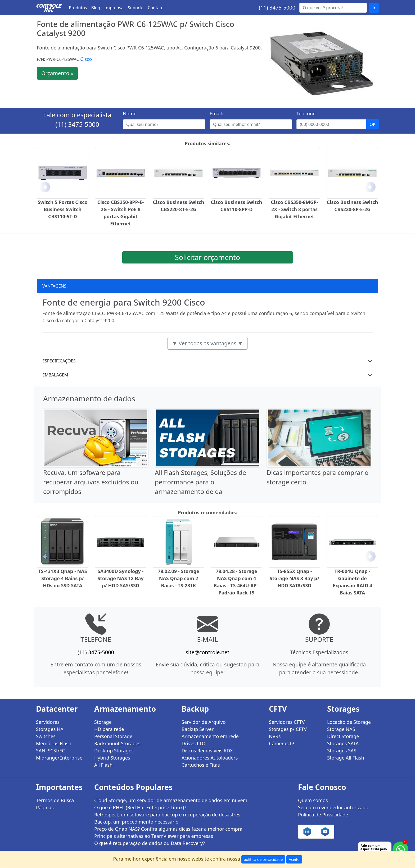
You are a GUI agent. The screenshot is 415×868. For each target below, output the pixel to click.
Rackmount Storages (117, 743)
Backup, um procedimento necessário (136, 822)
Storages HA (50, 729)
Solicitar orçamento (207, 257)
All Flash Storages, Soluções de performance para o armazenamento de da (200, 482)
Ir (374, 8)
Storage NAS (341, 729)
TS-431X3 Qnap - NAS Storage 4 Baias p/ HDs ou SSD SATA (62, 578)
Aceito (294, 859)
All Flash (103, 765)
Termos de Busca (55, 800)
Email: (216, 113)
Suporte (136, 8)
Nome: (130, 113)
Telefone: (307, 113)
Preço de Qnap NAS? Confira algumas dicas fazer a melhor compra (168, 829)
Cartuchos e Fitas (201, 765)
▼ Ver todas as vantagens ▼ (207, 343)
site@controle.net (207, 652)
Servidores (48, 722)
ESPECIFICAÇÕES (59, 361)
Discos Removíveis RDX (207, 751)
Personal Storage (113, 736)
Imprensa (114, 8)
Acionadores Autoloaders (210, 758)
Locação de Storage (349, 722)
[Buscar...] (333, 8)
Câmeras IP (282, 743)
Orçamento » (57, 73)
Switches (46, 736)
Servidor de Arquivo (204, 722)
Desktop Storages (114, 751)
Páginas (45, 807)
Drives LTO (194, 743)
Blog (96, 8)
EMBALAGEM (55, 375)
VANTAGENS (54, 286)
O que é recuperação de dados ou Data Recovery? (150, 843)
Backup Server (198, 729)
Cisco (86, 59)
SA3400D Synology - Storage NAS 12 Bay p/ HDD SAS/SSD (120, 578)
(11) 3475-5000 (277, 8)
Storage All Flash (346, 758)
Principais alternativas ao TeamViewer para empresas (154, 836)
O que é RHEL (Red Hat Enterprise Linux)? (140, 807)
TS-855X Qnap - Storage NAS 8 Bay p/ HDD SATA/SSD (294, 578)
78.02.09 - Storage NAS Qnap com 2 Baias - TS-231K (179, 578)
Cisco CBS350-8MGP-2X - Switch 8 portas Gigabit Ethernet (294, 209)
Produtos (78, 8)
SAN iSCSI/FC (50, 751)
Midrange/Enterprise (59, 758)
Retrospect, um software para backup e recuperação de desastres (167, 815)
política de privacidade (263, 859)
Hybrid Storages (112, 758)
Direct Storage (343, 736)
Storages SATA (343, 743)
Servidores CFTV (287, 722)
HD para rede (109, 729)
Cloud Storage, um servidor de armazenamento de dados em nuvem (171, 800)
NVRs (275, 736)
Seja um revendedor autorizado (333, 807)
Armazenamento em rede (210, 736)
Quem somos (313, 800)
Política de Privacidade (323, 815)
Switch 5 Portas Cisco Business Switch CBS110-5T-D (62, 209)
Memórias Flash (54, 743)
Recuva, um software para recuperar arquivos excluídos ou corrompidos (91, 482)
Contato (156, 8)
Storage (103, 722)
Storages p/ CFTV (288, 729)
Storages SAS (342, 751)
